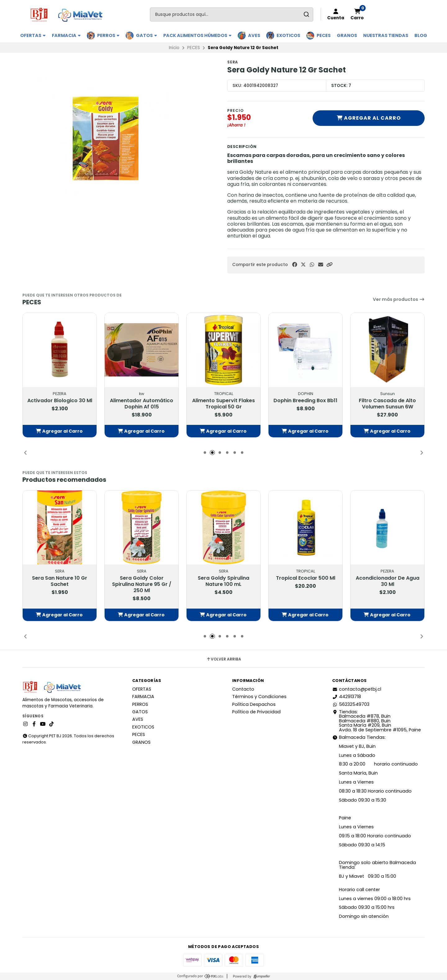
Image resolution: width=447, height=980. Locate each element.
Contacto (243, 689)
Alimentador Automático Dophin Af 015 (142, 404)
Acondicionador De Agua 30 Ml (388, 581)
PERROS (108, 35)
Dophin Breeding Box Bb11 (305, 401)
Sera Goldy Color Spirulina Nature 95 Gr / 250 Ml (142, 584)
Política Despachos (254, 704)
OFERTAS (33, 35)
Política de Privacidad (256, 712)
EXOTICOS (288, 35)
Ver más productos (399, 299)
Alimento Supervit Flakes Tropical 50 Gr (223, 404)
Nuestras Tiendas (386, 35)
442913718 (347, 697)
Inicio (174, 48)
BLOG (421, 35)
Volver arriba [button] (224, 659)
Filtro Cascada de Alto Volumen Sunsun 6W (387, 404)
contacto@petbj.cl (357, 689)
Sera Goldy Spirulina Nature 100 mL (223, 581)
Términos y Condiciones (259, 697)
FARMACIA (66, 35)
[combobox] (232, 14)
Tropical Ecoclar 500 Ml (306, 578)
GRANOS (347, 35)
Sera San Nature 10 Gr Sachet (60, 581)
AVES (254, 35)
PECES (324, 35)
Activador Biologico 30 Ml (60, 401)
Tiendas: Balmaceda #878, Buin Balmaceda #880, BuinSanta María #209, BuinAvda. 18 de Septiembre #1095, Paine (377, 721)
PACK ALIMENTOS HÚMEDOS (197, 35)
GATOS (147, 35)
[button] (329, 265)
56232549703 (351, 704)
